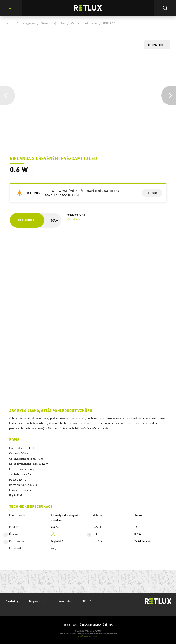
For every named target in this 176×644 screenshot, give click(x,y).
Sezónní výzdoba (53, 23)
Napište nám (39, 601)
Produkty (12, 601)
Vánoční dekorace (84, 23)
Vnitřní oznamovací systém (88, 636)
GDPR (86, 601)
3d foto (152, 193)
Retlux (9, 23)
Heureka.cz (73, 219)
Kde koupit (27, 220)
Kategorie (27, 23)
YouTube (65, 601)
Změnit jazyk (88, 625)
